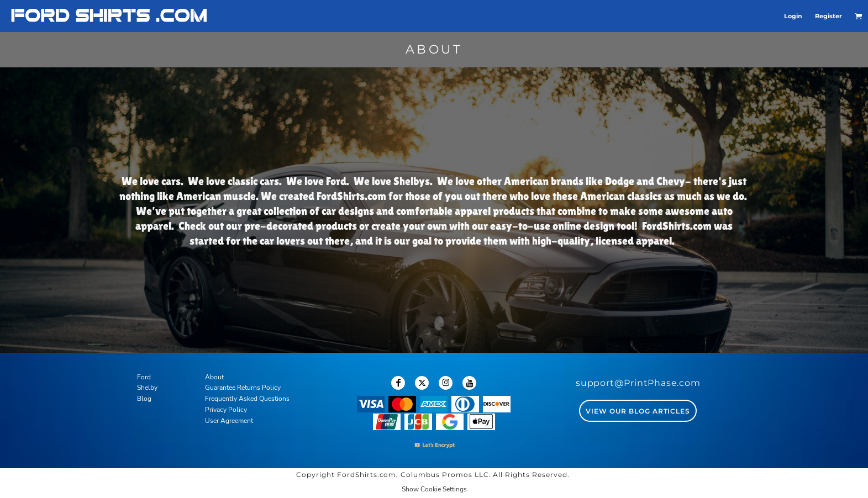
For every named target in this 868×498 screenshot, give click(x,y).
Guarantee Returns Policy (243, 388)
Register (828, 16)
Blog (144, 399)
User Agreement (229, 421)
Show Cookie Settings (434, 489)
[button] (859, 16)
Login (793, 16)
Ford (144, 377)
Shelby (147, 388)
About (214, 377)
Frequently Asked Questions (247, 399)
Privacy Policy (226, 410)
